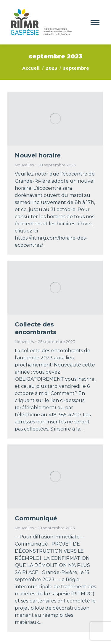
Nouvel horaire (38, 155)
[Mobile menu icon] (95, 22)
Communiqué (36, 518)
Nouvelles (24, 165)
